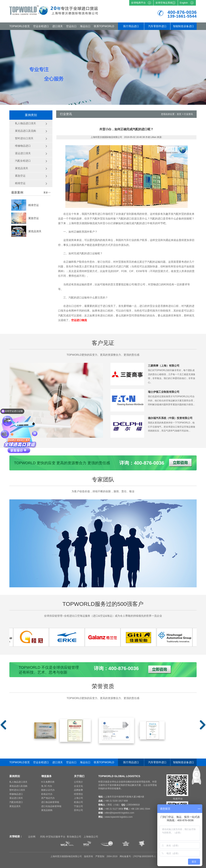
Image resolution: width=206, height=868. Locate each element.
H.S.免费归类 (48, 782)
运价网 (32, 837)
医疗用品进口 (131, 26)
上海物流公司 (91, 837)
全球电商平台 (138, 3)
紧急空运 (34, 218)
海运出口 (85, 26)
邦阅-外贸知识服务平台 (53, 837)
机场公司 (78, 802)
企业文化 (78, 786)
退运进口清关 (16, 798)
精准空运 (34, 205)
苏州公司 (78, 810)
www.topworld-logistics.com (119, 817)
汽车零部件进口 (157, 26)
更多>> (47, 193)
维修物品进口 (16, 794)
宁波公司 (78, 806)
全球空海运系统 (164, 3)
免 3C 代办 (47, 786)
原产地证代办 (48, 798)
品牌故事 (78, 790)
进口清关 (57, 26)
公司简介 (78, 782)
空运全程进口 (41, 26)
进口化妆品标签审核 (51, 806)
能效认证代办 (48, 790)
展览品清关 (35, 231)
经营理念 (78, 794)
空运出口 (71, 26)
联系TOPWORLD (104, 26)
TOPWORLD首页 (20, 26)
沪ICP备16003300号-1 (144, 856)
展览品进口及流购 (18, 786)
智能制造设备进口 (184, 26)
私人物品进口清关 (18, 782)
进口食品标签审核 (50, 802)
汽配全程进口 (16, 802)
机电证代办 (47, 794)
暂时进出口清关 (17, 790)
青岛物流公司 (74, 837)
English (184, 3)
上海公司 (78, 798)
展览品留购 (47, 810)
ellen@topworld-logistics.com (120, 813)
